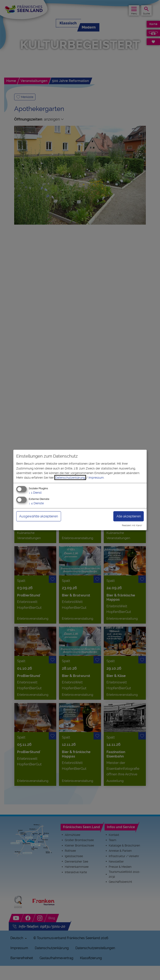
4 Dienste (36, 503)
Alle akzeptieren (129, 516)
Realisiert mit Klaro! (132, 525)
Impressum (96, 478)
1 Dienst (35, 492)
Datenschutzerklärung (70, 478)
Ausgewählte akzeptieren (39, 516)
